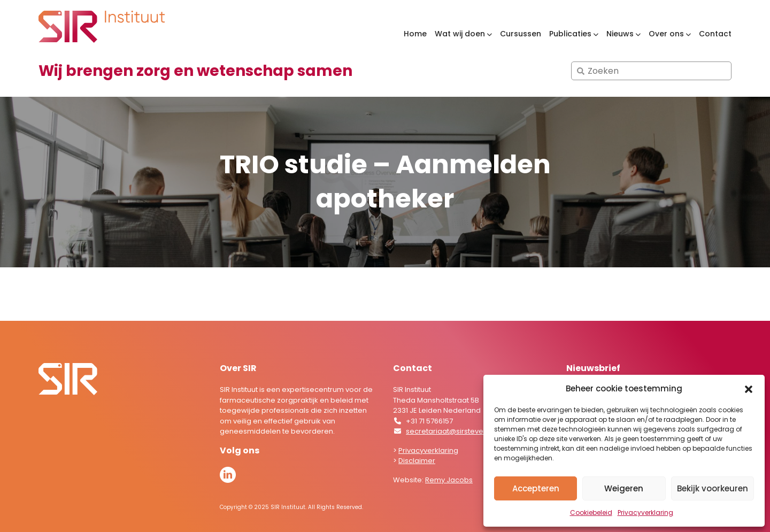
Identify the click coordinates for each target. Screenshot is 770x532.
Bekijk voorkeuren (713, 488)
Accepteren (536, 488)
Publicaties (570, 34)
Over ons (666, 34)
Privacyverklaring (645, 512)
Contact (715, 34)
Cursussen (521, 34)
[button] (749, 389)
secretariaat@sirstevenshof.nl (458, 431)
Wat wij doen (460, 34)
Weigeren (624, 488)
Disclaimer (417, 461)
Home (415, 34)
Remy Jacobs (449, 480)
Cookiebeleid (591, 512)
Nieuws (620, 34)
